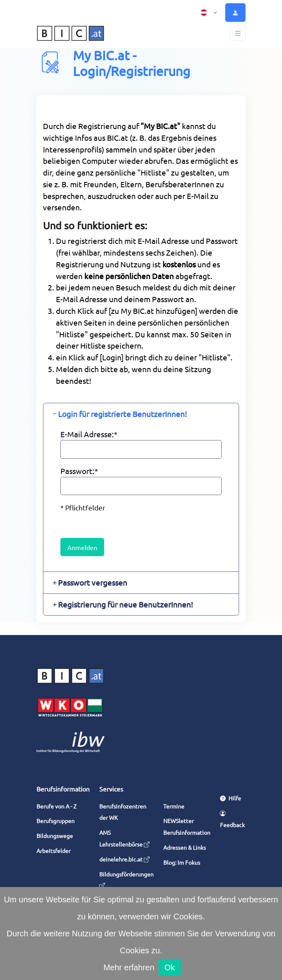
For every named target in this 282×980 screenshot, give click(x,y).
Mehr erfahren (129, 967)
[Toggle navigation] (238, 33)
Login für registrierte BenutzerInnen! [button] (122, 414)
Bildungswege (55, 836)
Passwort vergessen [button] (93, 582)
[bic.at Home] (70, 33)
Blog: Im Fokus (182, 862)
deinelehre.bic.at (124, 859)
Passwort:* (79, 471)
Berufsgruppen (56, 821)
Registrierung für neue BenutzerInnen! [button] (125, 604)
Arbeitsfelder (53, 851)
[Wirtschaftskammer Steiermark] (70, 707)
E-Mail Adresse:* (89, 434)
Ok (170, 967)
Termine (174, 806)
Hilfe (231, 798)
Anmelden (82, 547)
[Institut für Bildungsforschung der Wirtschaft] (70, 741)
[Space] (70, 674)
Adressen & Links (185, 847)
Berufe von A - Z (57, 806)
